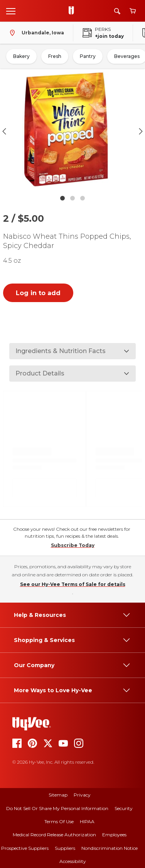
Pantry (88, 56)
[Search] (117, 11)
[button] (72, 131)
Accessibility (73, 861)
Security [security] (124, 808)
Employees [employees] (114, 835)
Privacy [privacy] (82, 795)
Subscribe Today (73, 545)
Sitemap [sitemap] (58, 795)
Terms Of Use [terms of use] (59, 821)
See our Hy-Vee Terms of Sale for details (73, 584)
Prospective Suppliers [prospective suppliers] (25, 848)
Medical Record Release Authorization (54, 835)
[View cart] (133, 11)
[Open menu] (11, 11)
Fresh (55, 56)
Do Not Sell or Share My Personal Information (57, 808)
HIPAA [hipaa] (87, 821)
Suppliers (65, 848)
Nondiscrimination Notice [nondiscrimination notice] (110, 848)
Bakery (21, 56)
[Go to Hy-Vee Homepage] (73, 11)
